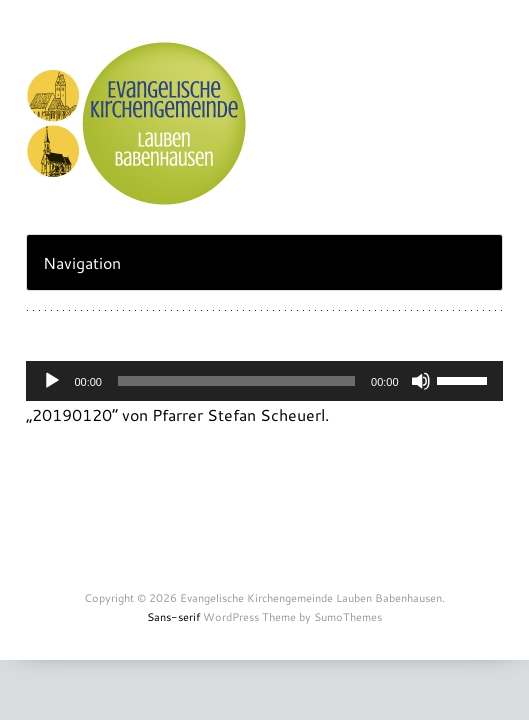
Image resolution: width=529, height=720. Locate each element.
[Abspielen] (52, 381)
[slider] (236, 381)
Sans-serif (173, 617)
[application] (264, 381)
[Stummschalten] (421, 381)
